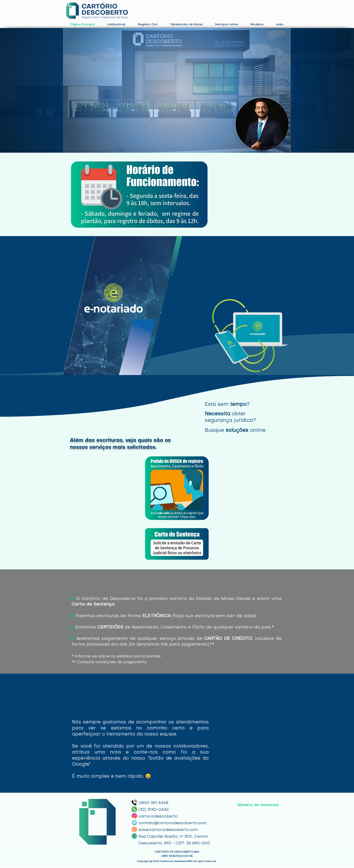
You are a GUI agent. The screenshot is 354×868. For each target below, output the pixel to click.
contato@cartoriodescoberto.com (172, 823)
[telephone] (134, 802)
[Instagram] (134, 816)
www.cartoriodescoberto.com (168, 830)
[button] (116, 25)
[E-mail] (134, 823)
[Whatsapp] (134, 809)
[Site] (134, 829)
